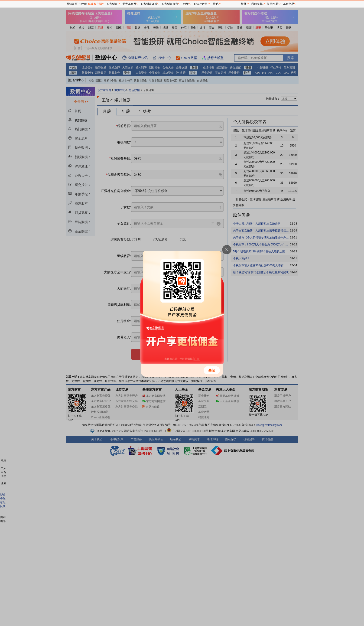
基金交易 (289, 4)
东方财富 (112, 4)
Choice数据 (201, 4)
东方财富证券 (149, 4)
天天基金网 (129, 4)
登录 (244, 4)
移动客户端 (95, 4)
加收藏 (83, 4)
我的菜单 (257, 4)
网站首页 (72, 4)
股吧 (216, 4)
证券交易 (273, 4)
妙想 (186, 4)
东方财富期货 (170, 4)
